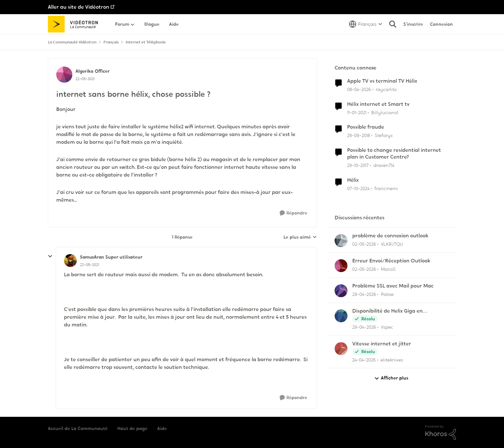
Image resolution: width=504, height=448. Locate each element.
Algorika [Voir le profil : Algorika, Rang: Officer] (84, 71)
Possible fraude (366, 127)
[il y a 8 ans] (358, 165)
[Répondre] (293, 213)
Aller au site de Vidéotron (79, 7)
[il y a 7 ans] (359, 136)
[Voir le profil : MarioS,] (341, 266)
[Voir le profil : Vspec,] (341, 316)
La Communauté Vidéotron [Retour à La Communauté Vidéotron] (72, 42)
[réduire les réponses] (50, 256)
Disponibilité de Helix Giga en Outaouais (387, 311)
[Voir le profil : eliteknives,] (341, 349)
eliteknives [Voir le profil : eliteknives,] (392, 360)
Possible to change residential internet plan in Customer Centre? (394, 154)
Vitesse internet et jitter (382, 344)
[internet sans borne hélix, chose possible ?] (90, 265)
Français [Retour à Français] (111, 42)
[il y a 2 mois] (364, 244)
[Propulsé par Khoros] (441, 433)
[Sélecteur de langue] (366, 24)
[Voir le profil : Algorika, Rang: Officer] (64, 75)
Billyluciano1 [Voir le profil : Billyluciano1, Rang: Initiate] (385, 112)
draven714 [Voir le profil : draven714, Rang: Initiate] (384, 165)
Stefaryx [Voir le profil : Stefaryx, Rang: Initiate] (384, 135)
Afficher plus (391, 378)
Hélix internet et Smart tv (378, 104)
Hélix (353, 180)
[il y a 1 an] (358, 189)
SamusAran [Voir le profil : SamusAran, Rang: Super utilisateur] (92, 257)
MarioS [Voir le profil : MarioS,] (388, 269)
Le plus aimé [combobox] (300, 237)
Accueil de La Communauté (78, 428)
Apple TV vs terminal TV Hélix (382, 81)
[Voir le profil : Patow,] (341, 291)
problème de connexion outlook (390, 236)
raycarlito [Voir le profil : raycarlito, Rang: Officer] (386, 89)
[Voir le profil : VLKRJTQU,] (341, 241)
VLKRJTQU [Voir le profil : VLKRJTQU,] (392, 244)
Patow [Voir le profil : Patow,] (387, 294)
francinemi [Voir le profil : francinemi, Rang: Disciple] (386, 188)
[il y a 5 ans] (357, 112)
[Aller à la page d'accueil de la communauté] (75, 24)
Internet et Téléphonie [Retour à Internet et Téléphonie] (146, 42)
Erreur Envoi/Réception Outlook (391, 261)
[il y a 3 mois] (359, 90)
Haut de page (132, 428)
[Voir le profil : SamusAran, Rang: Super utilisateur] (70, 261)
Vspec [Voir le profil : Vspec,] (387, 327)
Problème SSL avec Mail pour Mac (393, 286)
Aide (162, 428)
